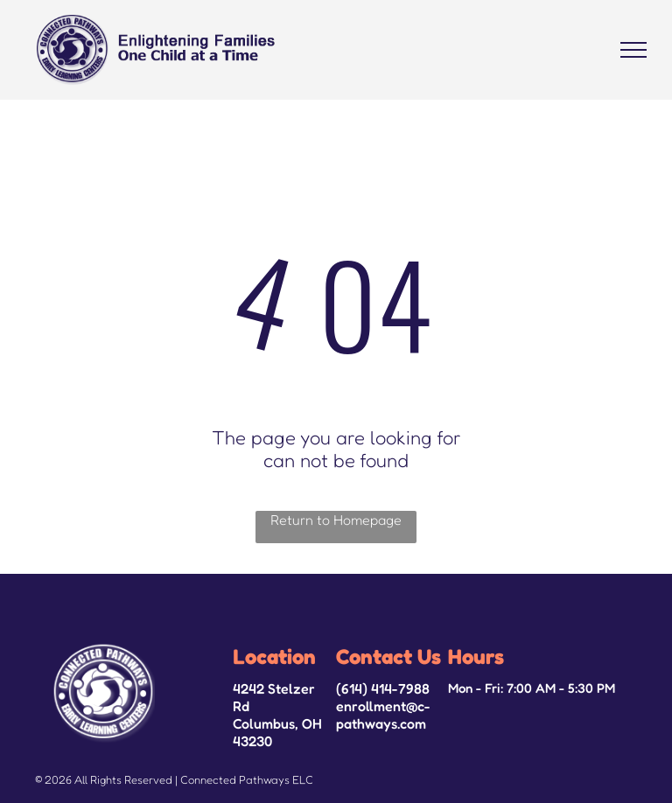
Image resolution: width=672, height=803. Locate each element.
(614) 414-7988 (383, 688)
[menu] (633, 50)
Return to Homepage (336, 520)
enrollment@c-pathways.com (383, 715)
